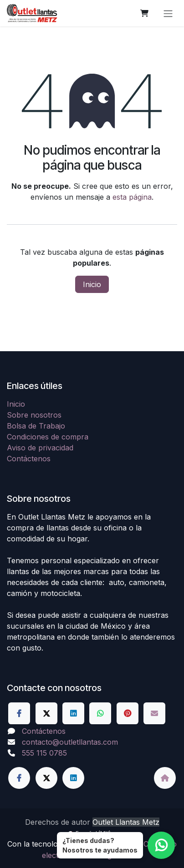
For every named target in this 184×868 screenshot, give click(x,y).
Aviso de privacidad (40, 448)
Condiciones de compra (48, 437)
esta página (132, 197)
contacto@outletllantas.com (70, 742)
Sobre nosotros (34, 415)
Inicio (92, 284)
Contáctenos (29, 459)
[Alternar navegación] (168, 13)
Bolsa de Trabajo (36, 426)
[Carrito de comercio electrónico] (144, 13)
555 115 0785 (44, 753)
